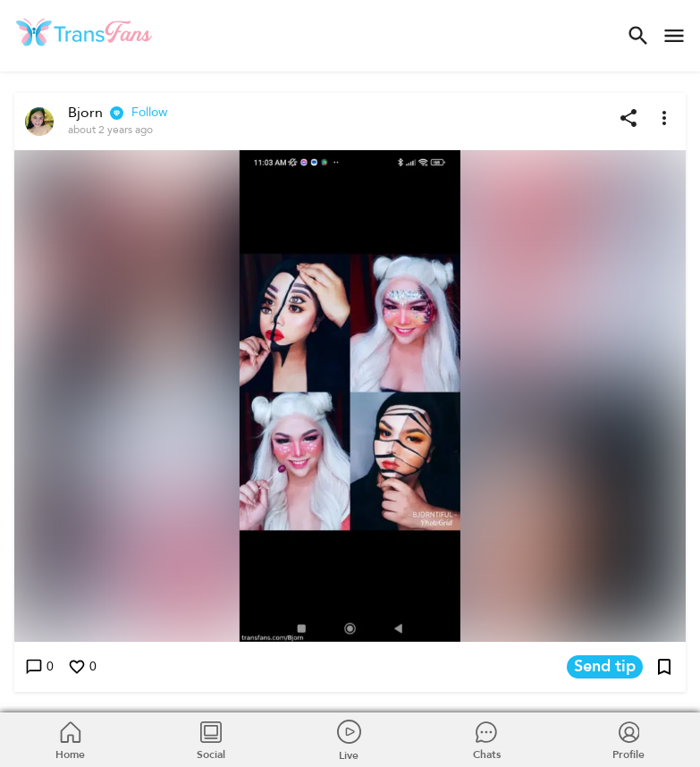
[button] (350, 396)
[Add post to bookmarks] (664, 667)
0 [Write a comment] (39, 667)
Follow (149, 113)
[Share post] (628, 118)
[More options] (664, 118)
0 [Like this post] (82, 667)
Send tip (605, 667)
